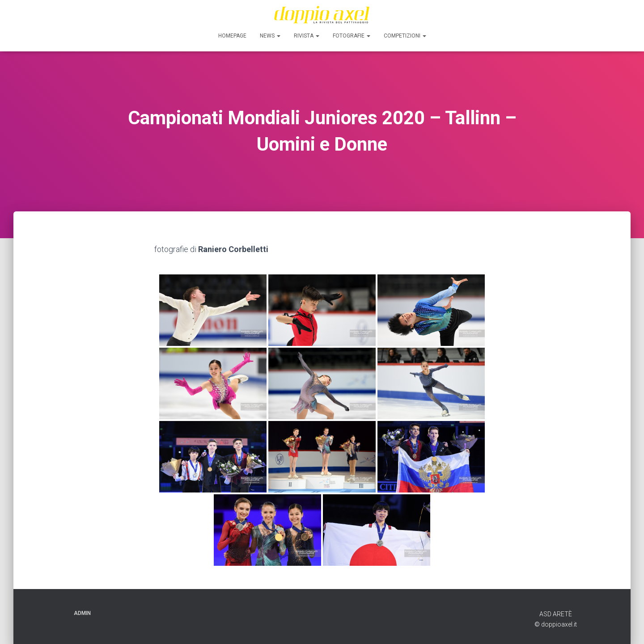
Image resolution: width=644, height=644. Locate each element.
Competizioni (405, 36)
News (270, 36)
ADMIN (82, 613)
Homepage (232, 36)
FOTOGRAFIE (352, 36)
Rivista (307, 36)
